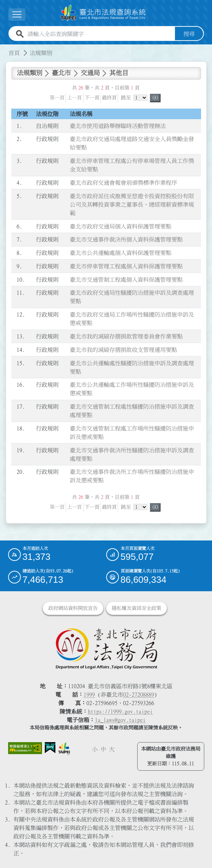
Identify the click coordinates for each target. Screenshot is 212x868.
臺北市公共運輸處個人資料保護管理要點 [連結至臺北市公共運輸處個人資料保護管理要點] (121, 253)
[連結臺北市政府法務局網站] (106, 648)
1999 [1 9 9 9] (89, 695)
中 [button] (103, 749)
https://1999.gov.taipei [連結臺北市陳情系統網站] (120, 711)
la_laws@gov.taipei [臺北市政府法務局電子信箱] (120, 720)
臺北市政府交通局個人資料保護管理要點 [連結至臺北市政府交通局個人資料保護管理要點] (121, 226)
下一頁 (92, 98)
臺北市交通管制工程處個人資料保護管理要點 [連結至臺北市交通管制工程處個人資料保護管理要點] (126, 280)
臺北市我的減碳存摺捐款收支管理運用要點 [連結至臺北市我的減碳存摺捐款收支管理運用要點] (123, 350)
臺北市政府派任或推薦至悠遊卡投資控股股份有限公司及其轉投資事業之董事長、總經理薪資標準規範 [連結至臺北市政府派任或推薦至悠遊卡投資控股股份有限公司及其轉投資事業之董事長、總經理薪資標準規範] (132, 204)
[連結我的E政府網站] (50, 748)
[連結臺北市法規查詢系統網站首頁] (103, 13)
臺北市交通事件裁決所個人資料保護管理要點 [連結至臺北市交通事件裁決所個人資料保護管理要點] (126, 239)
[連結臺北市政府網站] (64, 749)
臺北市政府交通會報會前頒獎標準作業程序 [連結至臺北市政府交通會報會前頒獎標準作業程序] (123, 183)
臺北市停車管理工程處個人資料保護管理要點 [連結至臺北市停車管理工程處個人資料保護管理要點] (126, 266)
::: (4, 49)
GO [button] (155, 98)
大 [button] (112, 749)
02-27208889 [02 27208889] (139, 695)
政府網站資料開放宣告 (73, 608)
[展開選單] (17, 15)
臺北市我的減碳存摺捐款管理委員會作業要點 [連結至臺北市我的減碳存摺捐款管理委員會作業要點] (126, 336)
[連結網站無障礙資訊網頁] (25, 748)
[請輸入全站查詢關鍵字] (100, 34)
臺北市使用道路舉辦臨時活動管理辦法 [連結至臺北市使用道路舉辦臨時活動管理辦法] (118, 126)
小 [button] (95, 749)
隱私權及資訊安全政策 (137, 608)
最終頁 (109, 98)
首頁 (14, 53)
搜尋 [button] (189, 34)
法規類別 (41, 53)
